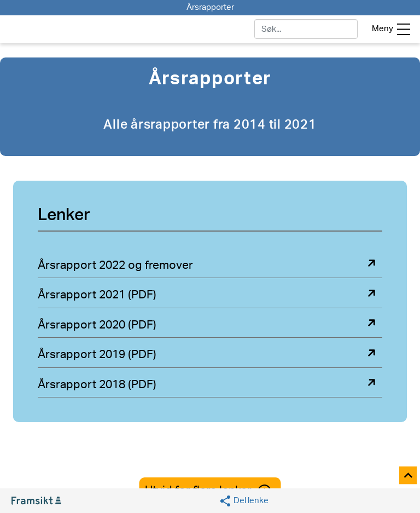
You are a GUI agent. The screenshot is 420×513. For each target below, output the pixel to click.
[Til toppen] (409, 476)
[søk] (306, 29)
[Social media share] (244, 501)
